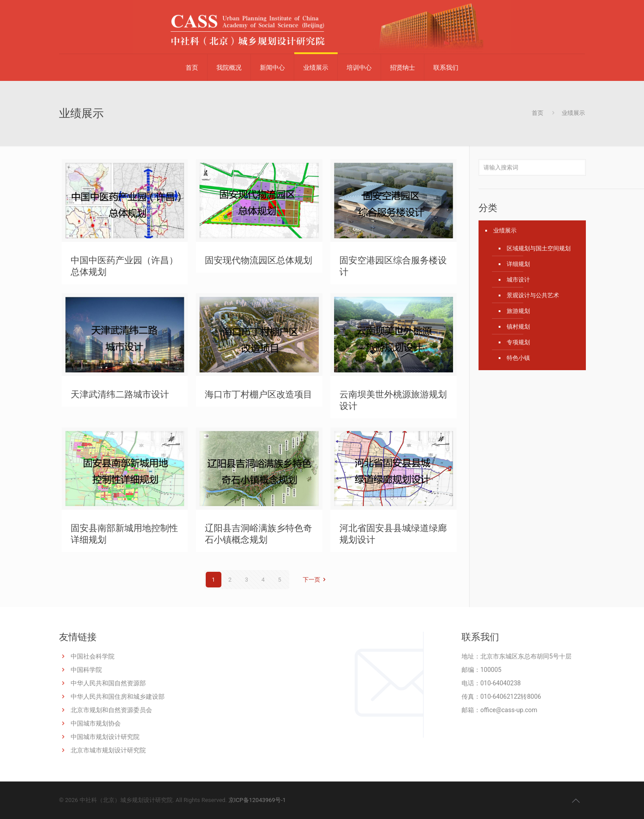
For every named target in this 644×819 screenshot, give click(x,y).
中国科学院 (86, 670)
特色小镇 (518, 358)
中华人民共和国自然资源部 (108, 683)
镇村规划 (518, 327)
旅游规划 (518, 311)
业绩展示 (505, 230)
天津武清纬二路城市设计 (120, 394)
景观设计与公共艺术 (533, 295)
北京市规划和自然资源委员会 (111, 710)
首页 (538, 113)
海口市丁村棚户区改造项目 (258, 394)
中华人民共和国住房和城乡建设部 (118, 697)
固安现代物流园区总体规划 (258, 260)
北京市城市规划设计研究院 (108, 750)
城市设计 (518, 280)
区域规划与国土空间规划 (539, 248)
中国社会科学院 (93, 656)
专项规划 (518, 342)
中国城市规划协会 (96, 723)
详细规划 (518, 264)
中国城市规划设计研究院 (105, 737)
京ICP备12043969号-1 (257, 800)
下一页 (316, 580)
